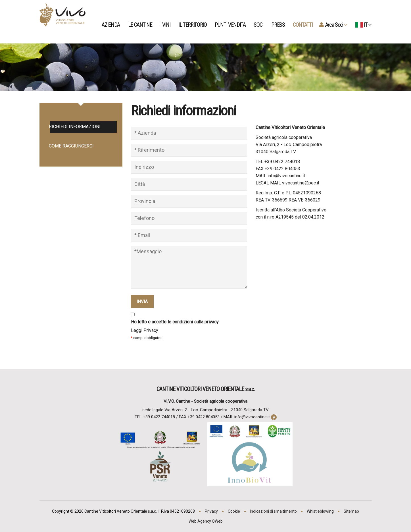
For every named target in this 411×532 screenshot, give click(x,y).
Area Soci (335, 25)
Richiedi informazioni (75, 127)
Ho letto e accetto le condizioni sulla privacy (175, 322)
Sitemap (351, 511)
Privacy (211, 511)
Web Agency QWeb (206, 521)
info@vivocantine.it (252, 417)
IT (362, 25)
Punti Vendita (231, 25)
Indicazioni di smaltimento (273, 511)
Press (278, 25)
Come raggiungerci (72, 146)
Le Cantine (141, 25)
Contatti (303, 25)
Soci (259, 25)
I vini (166, 25)
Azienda (111, 25)
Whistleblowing (320, 511)
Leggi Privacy (145, 330)
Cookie (234, 511)
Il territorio (193, 25)
